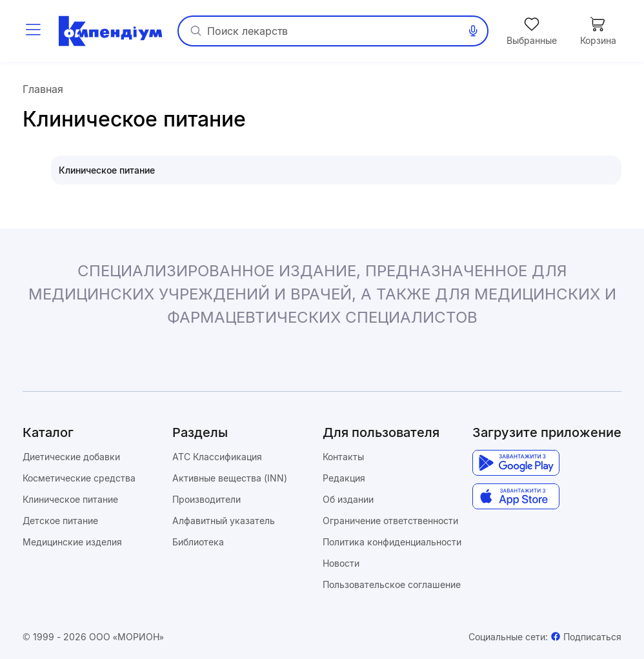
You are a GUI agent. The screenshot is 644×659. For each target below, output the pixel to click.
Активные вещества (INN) (230, 478)
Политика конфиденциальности (392, 542)
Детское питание (60, 521)
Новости (341, 563)
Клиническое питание (70, 499)
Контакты (343, 457)
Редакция (344, 478)
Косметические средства (79, 478)
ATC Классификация (217, 457)
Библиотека (198, 542)
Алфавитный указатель (224, 521)
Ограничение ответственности (390, 521)
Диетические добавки (71, 457)
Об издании (348, 499)
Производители (206, 499)
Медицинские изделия (72, 542)
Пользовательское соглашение (392, 584)
